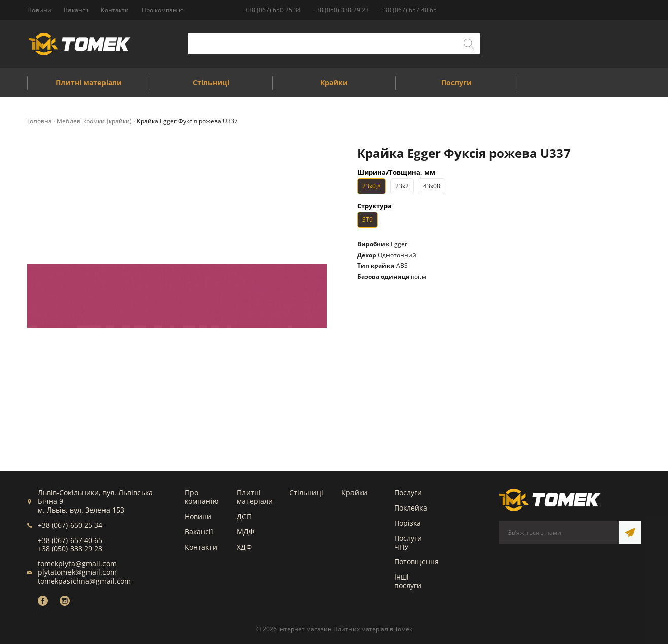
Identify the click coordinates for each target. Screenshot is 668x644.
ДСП (244, 516)
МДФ (245, 532)
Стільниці (306, 493)
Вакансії (199, 532)
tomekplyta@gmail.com (77, 564)
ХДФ (244, 547)
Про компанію (202, 497)
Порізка (408, 523)
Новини (198, 516)
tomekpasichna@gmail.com (84, 581)
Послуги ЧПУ (408, 543)
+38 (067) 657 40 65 (409, 10)
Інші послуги (408, 581)
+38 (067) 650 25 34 (273, 10)
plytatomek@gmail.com (77, 572)
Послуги (408, 493)
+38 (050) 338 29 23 (341, 10)
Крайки (354, 493)
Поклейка (411, 508)
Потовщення (416, 562)
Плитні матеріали (255, 497)
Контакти (201, 547)
